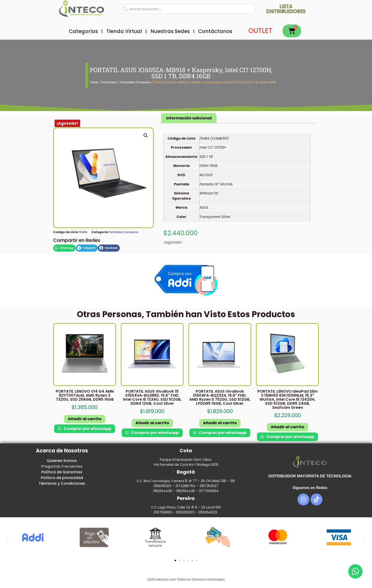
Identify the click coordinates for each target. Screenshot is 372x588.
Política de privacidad (62, 478)
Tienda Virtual (124, 31)
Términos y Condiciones (62, 483)
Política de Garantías (62, 472)
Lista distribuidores (286, 9)
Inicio (94, 82)
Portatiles (109, 82)
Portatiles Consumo (135, 82)
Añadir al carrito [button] (85, 419)
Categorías (83, 31)
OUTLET (260, 31)
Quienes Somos (62, 461)
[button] (146, 136)
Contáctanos (215, 31)
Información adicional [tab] (189, 118)
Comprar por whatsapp (87, 429)
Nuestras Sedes (170, 31)
